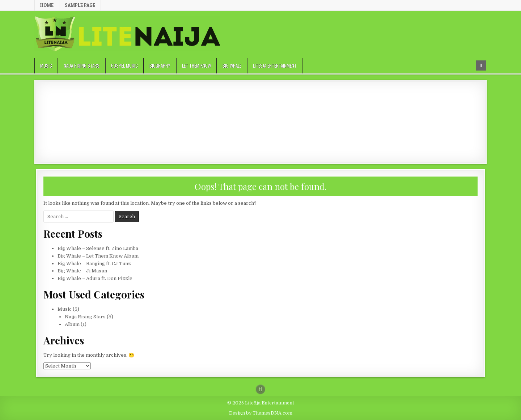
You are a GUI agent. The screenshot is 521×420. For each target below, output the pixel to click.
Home (47, 5)
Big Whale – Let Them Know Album (98, 256)
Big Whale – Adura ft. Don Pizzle (95, 278)
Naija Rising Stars (82, 65)
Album (72, 324)
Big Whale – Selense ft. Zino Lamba (98, 248)
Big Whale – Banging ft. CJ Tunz (94, 264)
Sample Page (80, 5)
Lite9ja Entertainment (275, 65)
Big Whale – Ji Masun (82, 271)
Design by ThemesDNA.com (261, 413)
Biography (160, 65)
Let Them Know (196, 65)
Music (46, 65)
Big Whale (232, 65)
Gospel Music (124, 65)
